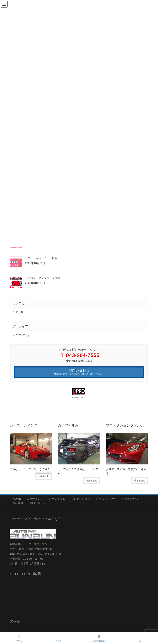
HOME (17, 499)
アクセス (57, 638)
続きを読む (43, 476)
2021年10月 (23, 335)
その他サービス (130, 499)
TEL (140, 638)
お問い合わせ (38, 503)
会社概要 (18, 503)
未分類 (19, 312)
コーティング (35, 499)
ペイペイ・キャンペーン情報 (43, 278)
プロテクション (81, 499)
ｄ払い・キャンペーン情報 (41, 258)
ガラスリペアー (105, 499)
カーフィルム (57, 499)
